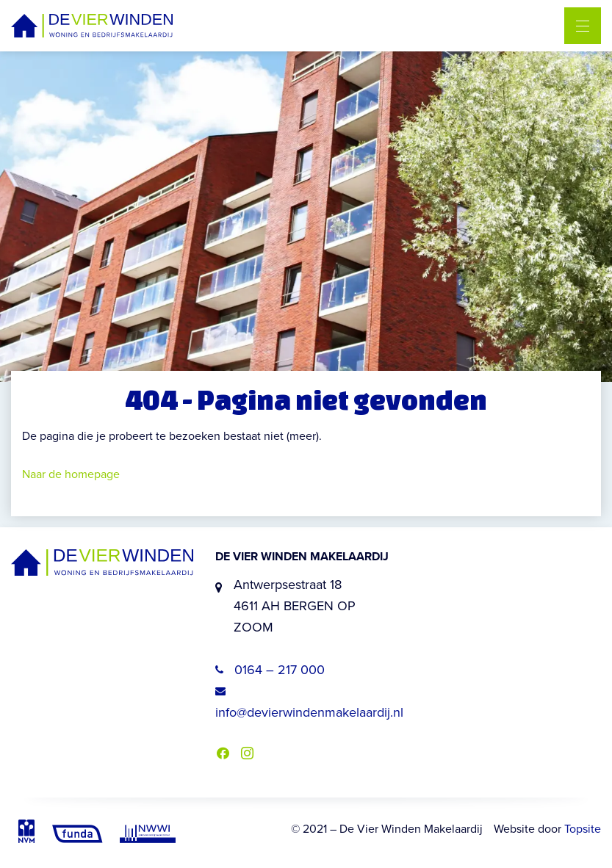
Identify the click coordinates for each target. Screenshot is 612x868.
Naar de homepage (71, 474)
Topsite (583, 829)
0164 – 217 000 (270, 670)
